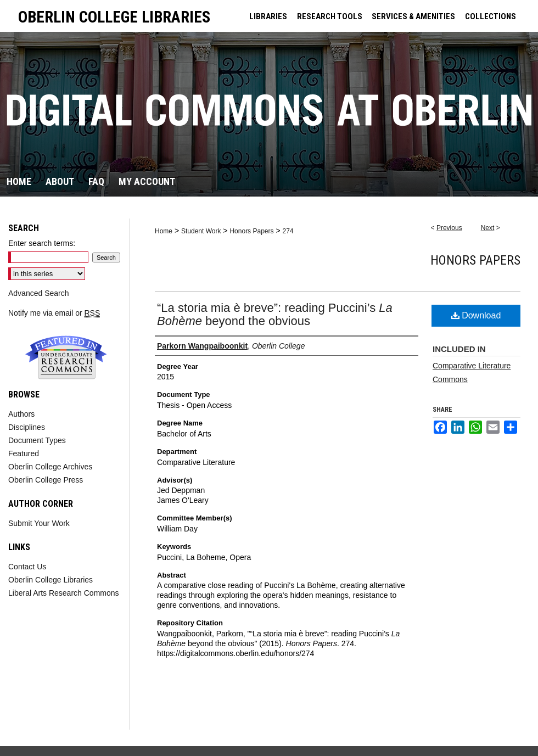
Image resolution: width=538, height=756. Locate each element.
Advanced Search (39, 293)
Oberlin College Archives (50, 467)
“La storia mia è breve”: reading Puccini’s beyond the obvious (275, 314)
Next (488, 228)
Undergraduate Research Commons (66, 357)
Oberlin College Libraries (51, 580)
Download (476, 315)
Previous (449, 228)
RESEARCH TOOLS (330, 16)
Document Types (37, 440)
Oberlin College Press (46, 480)
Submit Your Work (39, 523)
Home (164, 231)
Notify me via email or (54, 313)
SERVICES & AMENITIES (413, 16)
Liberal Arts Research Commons (64, 593)
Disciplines (27, 427)
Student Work (201, 231)
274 (288, 231)
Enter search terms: (42, 243)
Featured (24, 453)
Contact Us (27, 567)
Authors (21, 414)
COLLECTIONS (491, 16)
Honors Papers (251, 231)
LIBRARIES (268, 16)
